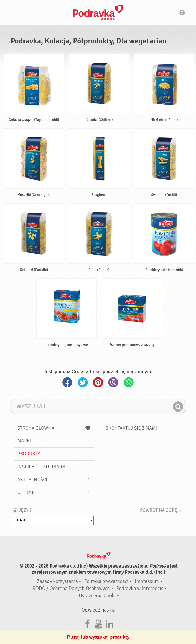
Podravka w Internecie (140, 588)
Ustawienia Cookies (100, 596)
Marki (24, 441)
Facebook (67, 382)
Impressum (147, 581)
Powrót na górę (159, 510)
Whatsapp (129, 382)
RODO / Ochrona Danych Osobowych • (73, 588)
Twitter (83, 382)
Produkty (29, 454)
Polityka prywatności (106, 581)
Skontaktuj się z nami (131, 428)
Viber (113, 382)
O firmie (27, 492)
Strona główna (54, 428)
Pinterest (98, 382)
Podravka (98, 13)
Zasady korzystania (57, 581)
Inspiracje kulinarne (43, 467)
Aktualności (32, 480)
